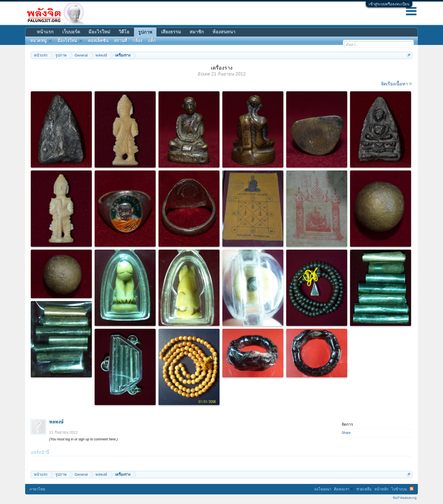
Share (346, 433)
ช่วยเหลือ (364, 489)
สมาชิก (197, 32)
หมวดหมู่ (41, 41)
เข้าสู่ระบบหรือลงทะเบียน (389, 4)
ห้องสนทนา (224, 32)
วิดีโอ (124, 32)
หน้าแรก (45, 32)
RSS (412, 489)
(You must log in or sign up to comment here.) (83, 439)
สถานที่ (121, 41)
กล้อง (138, 41)
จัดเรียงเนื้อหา (397, 84)
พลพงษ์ (56, 422)
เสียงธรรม (171, 32)
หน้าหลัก (381, 489)
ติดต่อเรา (344, 489)
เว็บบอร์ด (71, 32)
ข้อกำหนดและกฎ (405, 498)
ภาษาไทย (37, 489)
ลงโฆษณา (323, 489)
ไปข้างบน (399, 489)
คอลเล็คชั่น (98, 41)
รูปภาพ (145, 32)
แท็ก (152, 41)
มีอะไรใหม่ (99, 32)
